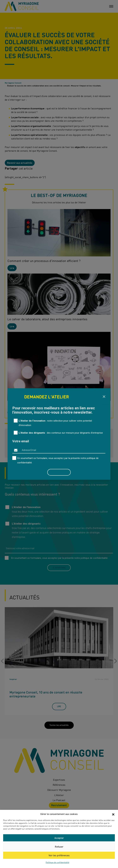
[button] (113, 814)
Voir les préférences (59, 855)
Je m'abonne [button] (59, 472)
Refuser (59, 847)
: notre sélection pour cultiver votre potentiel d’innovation (55, 423)
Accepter (59, 838)
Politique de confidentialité (57, 862)
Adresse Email (29, 450)
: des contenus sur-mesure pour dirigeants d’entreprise (61, 433)
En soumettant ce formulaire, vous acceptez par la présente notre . (58, 460)
